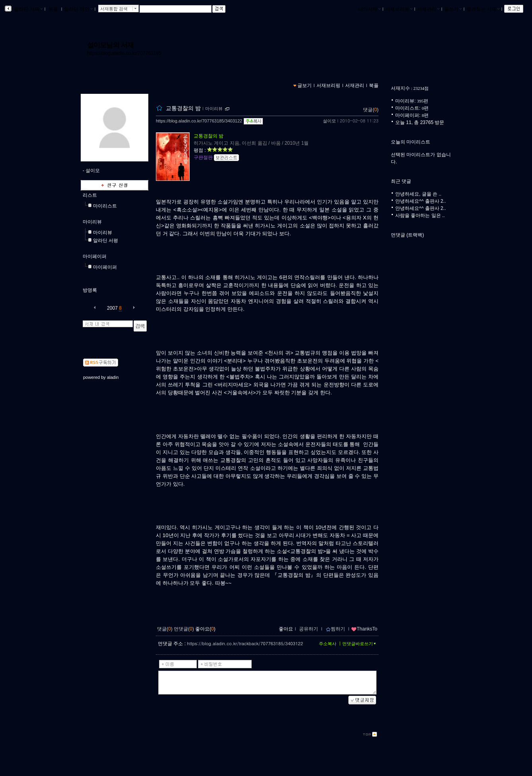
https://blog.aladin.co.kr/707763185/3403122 (199, 121)
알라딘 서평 (106, 241)
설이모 (329, 121)
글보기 (305, 85)
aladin (113, 377)
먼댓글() (184, 629)
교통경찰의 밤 (183, 108)
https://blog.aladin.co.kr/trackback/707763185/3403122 (245, 643)
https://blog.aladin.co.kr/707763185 (124, 53)
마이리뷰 (92, 222)
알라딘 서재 (28, 9)
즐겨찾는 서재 (483, 9)
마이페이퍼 (95, 256)
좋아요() (205, 629)
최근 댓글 (401, 181)
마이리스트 (105, 206)
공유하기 (309, 629)
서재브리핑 (399, 9)
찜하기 (335, 629)
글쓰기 (453, 9)
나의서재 (369, 9)
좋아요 (286, 629)
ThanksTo (364, 629)
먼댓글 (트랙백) (407, 235)
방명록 (90, 290)
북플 (53, 9)
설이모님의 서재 (110, 45)
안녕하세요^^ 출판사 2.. (420, 201)
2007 (112, 308)
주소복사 (328, 644)
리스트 (90, 195)
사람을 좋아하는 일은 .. (420, 215)
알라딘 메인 (78, 9)
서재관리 (428, 9)
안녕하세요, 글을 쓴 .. (418, 194)
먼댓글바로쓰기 (360, 644)
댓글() (371, 110)
